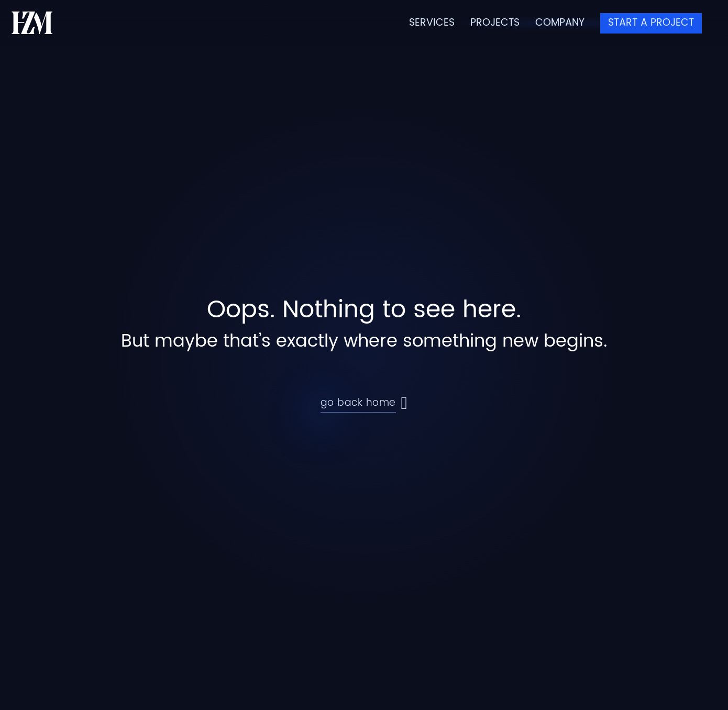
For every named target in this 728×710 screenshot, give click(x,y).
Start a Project (651, 23)
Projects (495, 23)
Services (432, 23)
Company (560, 23)
